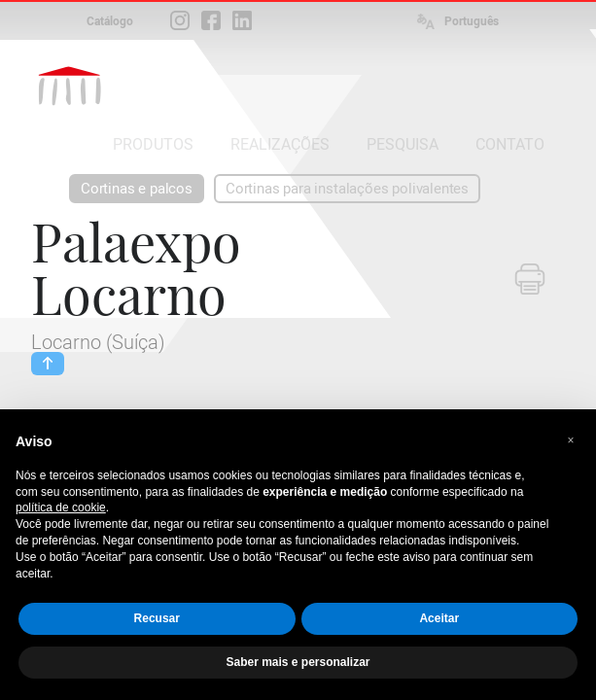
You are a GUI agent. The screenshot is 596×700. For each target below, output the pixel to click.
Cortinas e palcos (137, 189)
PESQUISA (403, 144)
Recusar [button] (157, 618)
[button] (571, 440)
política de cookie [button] (61, 507)
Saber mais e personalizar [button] (298, 662)
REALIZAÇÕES (280, 144)
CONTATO (510, 144)
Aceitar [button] (439, 618)
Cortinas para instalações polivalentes (347, 189)
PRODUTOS (153, 144)
